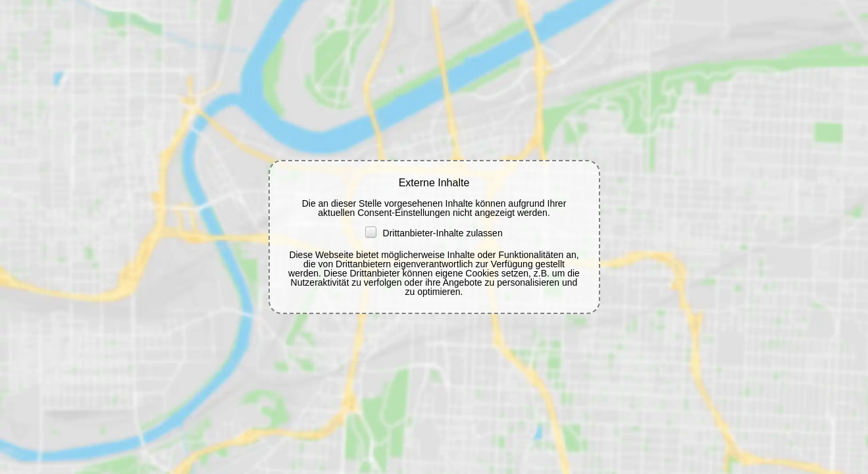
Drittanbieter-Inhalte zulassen (434, 233)
